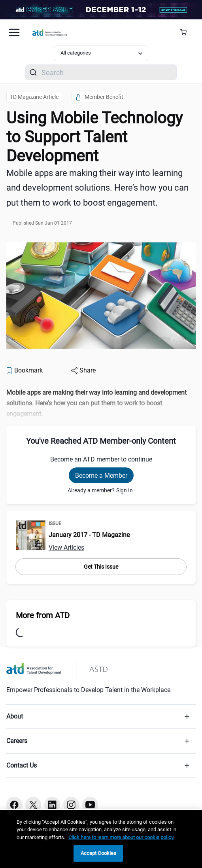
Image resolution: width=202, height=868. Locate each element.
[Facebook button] (14, 805)
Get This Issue (101, 567)
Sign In (125, 490)
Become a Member (101, 476)
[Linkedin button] (52, 805)
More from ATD (43, 615)
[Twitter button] (33, 805)
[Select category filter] (101, 53)
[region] (101, 839)
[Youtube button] (90, 805)
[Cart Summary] (186, 32)
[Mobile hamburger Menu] (14, 32)
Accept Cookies (99, 853)
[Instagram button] (71, 805)
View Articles (66, 547)
